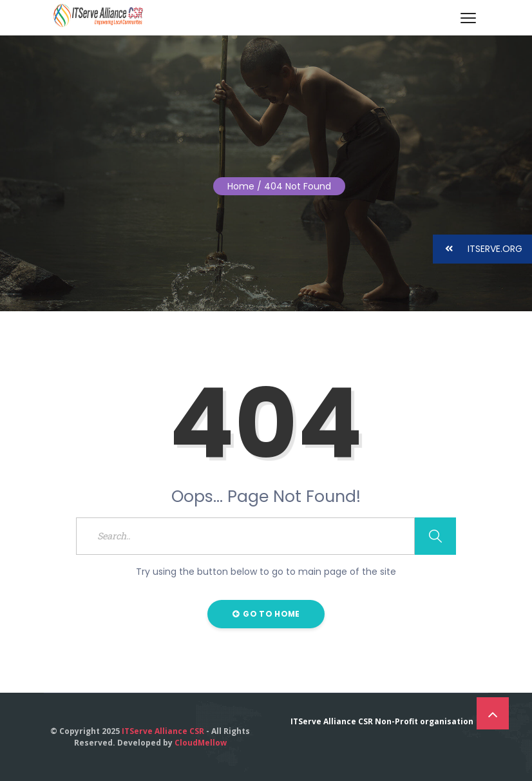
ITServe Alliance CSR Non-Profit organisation (382, 721)
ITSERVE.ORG (478, 249)
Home (241, 186)
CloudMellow (201, 743)
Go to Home (266, 614)
